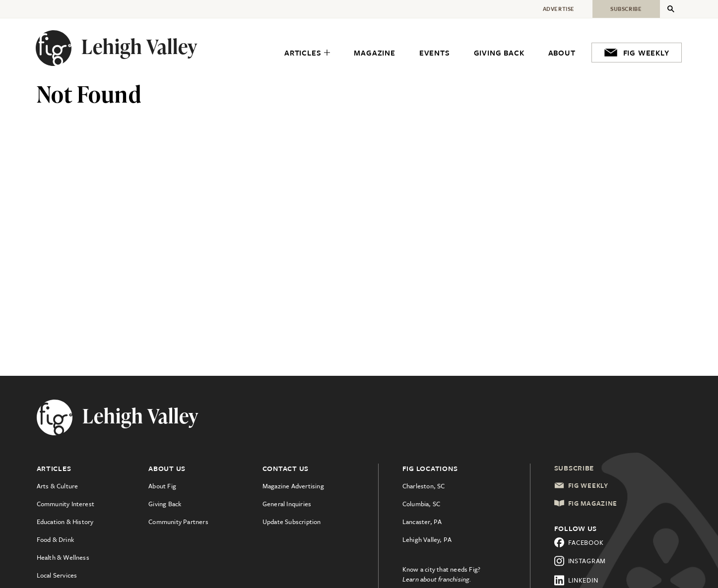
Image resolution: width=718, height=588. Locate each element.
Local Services (57, 575)
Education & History (65, 522)
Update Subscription (292, 522)
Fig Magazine (586, 503)
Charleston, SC (424, 486)
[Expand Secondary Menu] (671, 9)
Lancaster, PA (422, 522)
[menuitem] (307, 53)
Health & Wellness (63, 557)
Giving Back (165, 504)
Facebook (579, 542)
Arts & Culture (58, 486)
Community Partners (178, 522)
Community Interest (66, 504)
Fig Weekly (581, 485)
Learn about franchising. (437, 579)
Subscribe (574, 468)
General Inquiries (287, 504)
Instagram (580, 561)
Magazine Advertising (293, 486)
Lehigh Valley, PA (427, 539)
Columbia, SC (421, 504)
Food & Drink (55, 539)
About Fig (162, 486)
